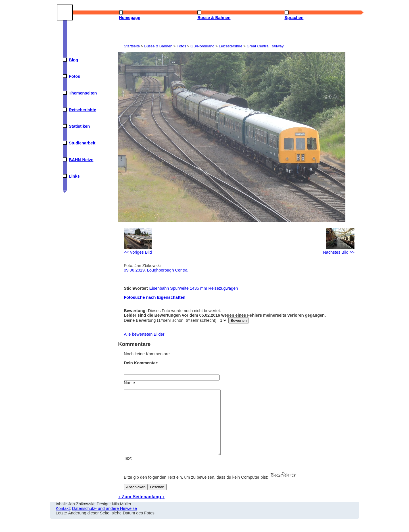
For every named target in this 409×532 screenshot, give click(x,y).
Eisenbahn (159, 288)
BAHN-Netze (81, 160)
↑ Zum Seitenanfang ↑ (141, 509)
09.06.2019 (134, 270)
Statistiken (79, 126)
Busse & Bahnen (158, 46)
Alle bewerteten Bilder (144, 334)
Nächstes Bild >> (339, 250)
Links (74, 176)
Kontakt (63, 521)
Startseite (132, 46)
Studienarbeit (82, 143)
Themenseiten (83, 93)
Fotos (74, 76)
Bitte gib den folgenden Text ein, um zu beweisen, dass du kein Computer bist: (211, 490)
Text (128, 471)
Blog (73, 60)
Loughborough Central (168, 270)
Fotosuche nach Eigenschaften (155, 297)
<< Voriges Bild (138, 250)
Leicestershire (230, 46)
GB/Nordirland (203, 46)
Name (129, 383)
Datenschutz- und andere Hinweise (105, 521)
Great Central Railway (265, 46)
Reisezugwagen (223, 288)
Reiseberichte (82, 110)
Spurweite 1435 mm (189, 288)
